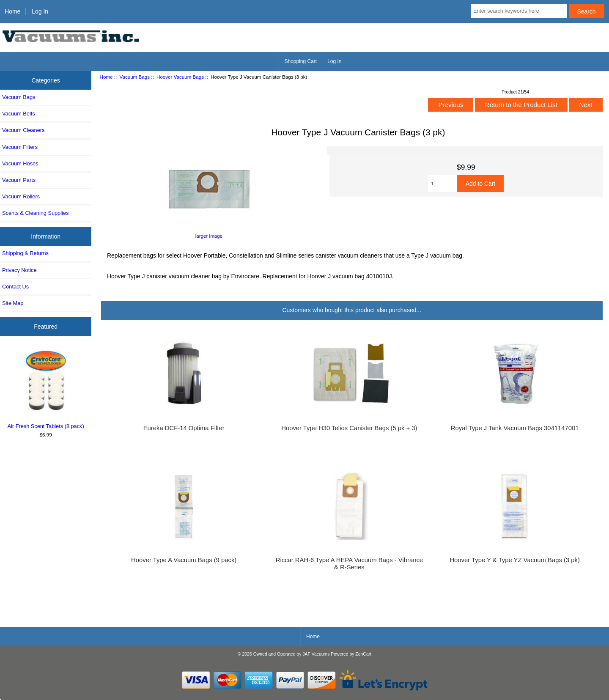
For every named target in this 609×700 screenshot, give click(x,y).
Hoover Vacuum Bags (180, 77)
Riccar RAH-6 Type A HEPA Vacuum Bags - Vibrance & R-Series (349, 563)
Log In (40, 11)
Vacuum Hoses (20, 163)
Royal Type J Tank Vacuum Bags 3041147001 (515, 428)
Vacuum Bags (135, 77)
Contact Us (15, 287)
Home (12, 11)
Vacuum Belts (19, 114)
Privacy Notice (19, 270)
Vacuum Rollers (21, 196)
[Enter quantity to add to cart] (442, 184)
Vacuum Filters (20, 147)
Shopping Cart (300, 61)
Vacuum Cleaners (23, 130)
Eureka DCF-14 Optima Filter (184, 428)
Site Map (13, 303)
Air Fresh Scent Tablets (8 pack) (46, 388)
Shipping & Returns (25, 253)
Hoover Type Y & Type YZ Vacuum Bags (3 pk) (514, 560)
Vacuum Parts (19, 180)
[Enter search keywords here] (519, 11)
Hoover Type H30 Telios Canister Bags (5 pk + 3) (349, 428)
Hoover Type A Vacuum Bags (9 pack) (184, 560)
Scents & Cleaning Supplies (35, 213)
